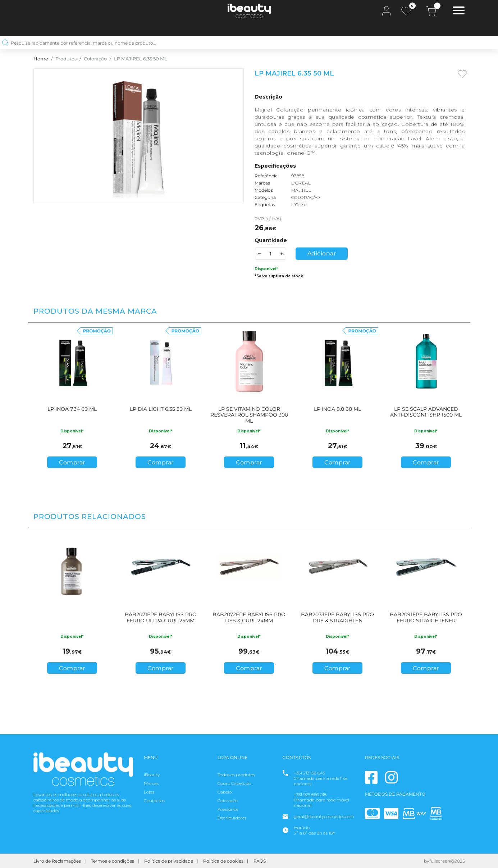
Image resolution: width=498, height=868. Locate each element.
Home (41, 59)
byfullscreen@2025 (444, 861)
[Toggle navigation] (459, 11)
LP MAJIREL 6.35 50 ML (141, 59)
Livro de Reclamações (57, 861)
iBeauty (152, 775)
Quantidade (271, 240)
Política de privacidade (169, 861)
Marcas (151, 783)
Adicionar (322, 253)
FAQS (260, 861)
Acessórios (228, 809)
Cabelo (225, 792)
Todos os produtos (236, 775)
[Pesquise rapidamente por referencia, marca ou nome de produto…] (246, 43)
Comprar (72, 462)
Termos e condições (113, 861)
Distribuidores (232, 818)
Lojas (149, 792)
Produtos (66, 59)
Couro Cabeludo (234, 783)
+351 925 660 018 (310, 794)
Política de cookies (223, 861)
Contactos (154, 801)
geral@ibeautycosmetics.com (324, 816)
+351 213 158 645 (309, 773)
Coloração (95, 59)
